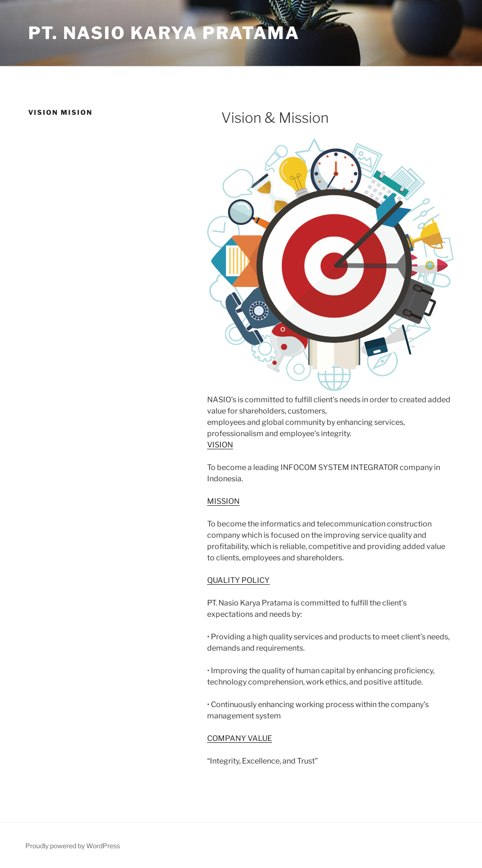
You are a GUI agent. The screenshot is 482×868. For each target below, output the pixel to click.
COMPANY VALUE (240, 738)
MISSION (223, 501)
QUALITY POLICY (238, 580)
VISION (220, 445)
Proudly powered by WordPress (73, 846)
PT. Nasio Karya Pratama (164, 33)
